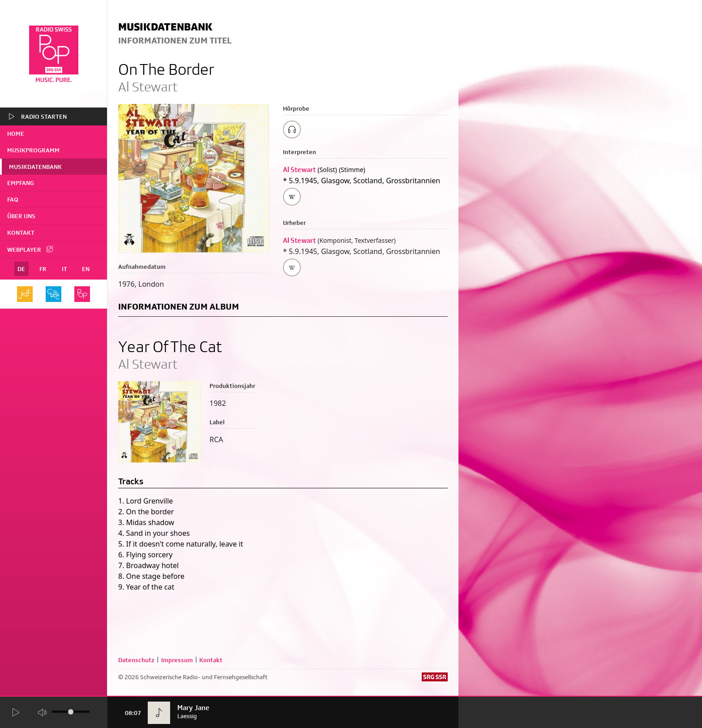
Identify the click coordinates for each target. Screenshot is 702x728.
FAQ (13, 199)
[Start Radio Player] (15, 713)
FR (43, 269)
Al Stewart (299, 170)
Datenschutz (136, 660)
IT (64, 269)
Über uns (21, 216)
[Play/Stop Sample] (292, 129)
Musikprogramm (33, 150)
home (16, 134)
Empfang (21, 183)
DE (21, 269)
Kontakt (21, 233)
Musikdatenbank (35, 167)
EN (86, 269)
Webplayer (30, 249)
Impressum (177, 660)
